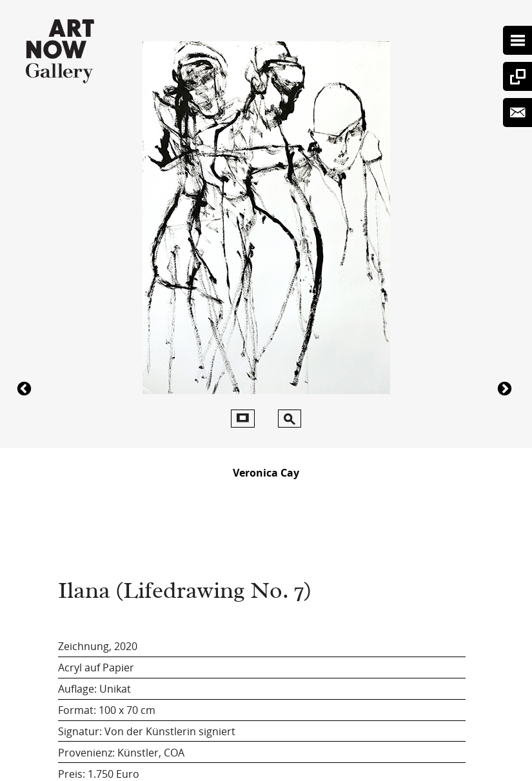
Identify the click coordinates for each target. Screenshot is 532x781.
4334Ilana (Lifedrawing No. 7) (506, 388)
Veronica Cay (266, 473)
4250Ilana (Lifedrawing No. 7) (26, 388)
